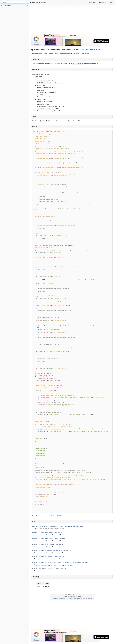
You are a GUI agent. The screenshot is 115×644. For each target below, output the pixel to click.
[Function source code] (72, 322)
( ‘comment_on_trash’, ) (48, 556)
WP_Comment (87, 50)
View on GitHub (57, 516)
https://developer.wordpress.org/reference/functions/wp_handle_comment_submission (72, 599)
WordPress (43, 2)
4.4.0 (38, 586)
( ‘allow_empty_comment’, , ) (58, 526)
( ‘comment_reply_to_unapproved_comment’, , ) (61, 562)
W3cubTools (91, 2)
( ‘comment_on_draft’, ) (48, 544)
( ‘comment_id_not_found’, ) (49, 538)
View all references (38, 516)
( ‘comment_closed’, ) (47, 532)
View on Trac (48, 516)
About (111, 2)
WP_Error (98, 50)
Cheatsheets (102, 2)
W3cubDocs (34, 2)
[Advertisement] (72, 19)
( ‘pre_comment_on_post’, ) (49, 568)
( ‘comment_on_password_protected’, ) (52, 550)
